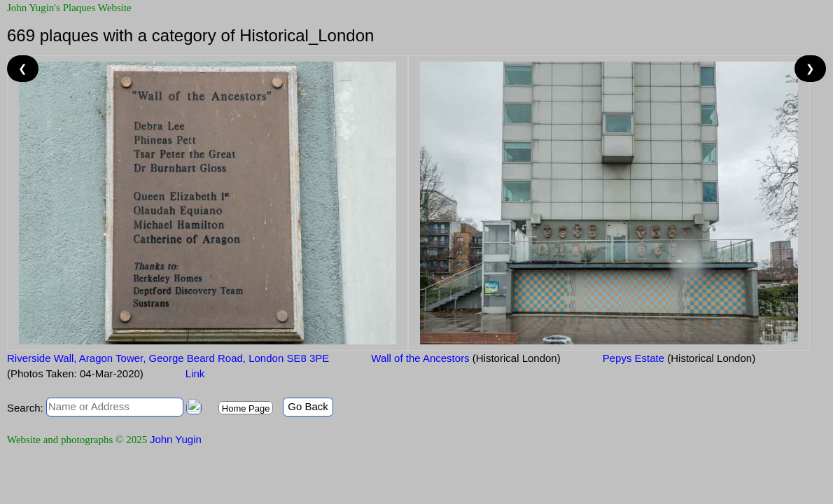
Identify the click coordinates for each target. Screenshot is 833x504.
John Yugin (176, 439)
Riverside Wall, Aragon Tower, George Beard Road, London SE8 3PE (168, 358)
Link (195, 373)
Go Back (308, 406)
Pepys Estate (679, 358)
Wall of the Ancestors (465, 358)
